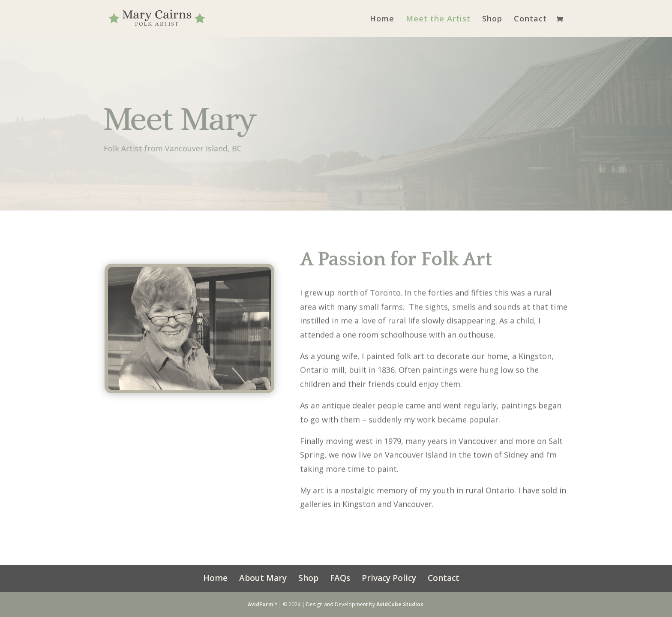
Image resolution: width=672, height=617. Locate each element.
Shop (492, 20)
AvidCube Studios (400, 604)
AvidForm (261, 604)
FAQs (340, 578)
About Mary (263, 578)
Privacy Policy (389, 578)
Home (382, 20)
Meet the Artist (438, 20)
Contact (530, 20)
